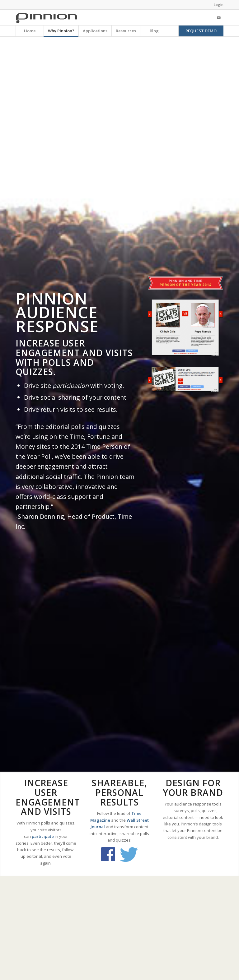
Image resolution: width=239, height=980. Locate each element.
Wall (131, 820)
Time (136, 813)
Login (219, 5)
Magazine (100, 820)
